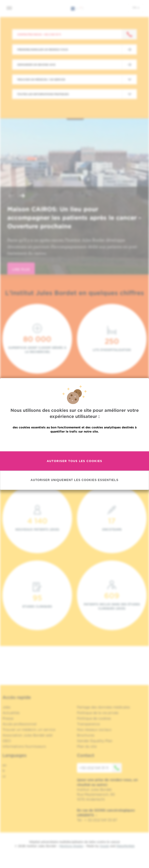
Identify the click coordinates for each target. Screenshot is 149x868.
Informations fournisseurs (24, 746)
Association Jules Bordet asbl (28, 735)
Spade (104, 846)
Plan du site (87, 746)
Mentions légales (71, 846)
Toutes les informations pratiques (43, 94)
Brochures (86, 735)
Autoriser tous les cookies (74, 461)
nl (4, 776)
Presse (8, 718)
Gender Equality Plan (95, 741)
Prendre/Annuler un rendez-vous (43, 49)
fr (136, 8)
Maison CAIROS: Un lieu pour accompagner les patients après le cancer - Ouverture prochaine (74, 218)
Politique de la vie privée (98, 713)
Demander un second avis (36, 65)
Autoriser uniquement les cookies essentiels (75, 480)
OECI (7, 741)
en (5, 765)
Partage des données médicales (103, 707)
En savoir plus (75, 442)
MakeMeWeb (126, 846)
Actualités (11, 713)
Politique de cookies (94, 718)
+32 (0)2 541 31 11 (101, 768)
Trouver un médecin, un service (29, 730)
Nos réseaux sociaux (94, 730)
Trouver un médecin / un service (41, 79)
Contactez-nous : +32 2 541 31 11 (39, 34)
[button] (11, 196)
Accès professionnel (19, 724)
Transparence (88, 724)
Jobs (6, 707)
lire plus (21, 269)
